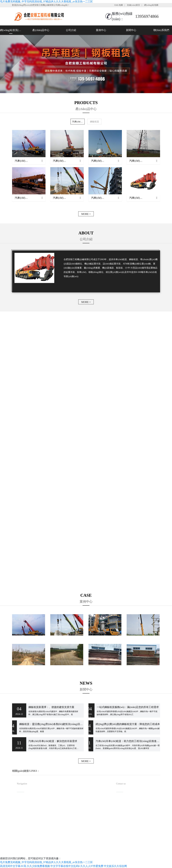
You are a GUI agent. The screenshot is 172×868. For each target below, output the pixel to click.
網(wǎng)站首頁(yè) (11, 30)
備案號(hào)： (104, 848)
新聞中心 (131, 30)
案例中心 (101, 30)
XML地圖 (118, 5)
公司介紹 (71, 30)
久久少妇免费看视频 (38, 866)
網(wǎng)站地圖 (151, 5)
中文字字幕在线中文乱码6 (65, 866)
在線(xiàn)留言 (134, 5)
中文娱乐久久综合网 (115, 866)
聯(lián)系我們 (161, 30)
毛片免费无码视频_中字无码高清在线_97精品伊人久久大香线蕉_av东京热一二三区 (46, 2)
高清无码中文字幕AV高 (13, 866)
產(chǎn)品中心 (41, 30)
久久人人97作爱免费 (92, 866)
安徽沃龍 (95, 853)
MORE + (86, 214)
